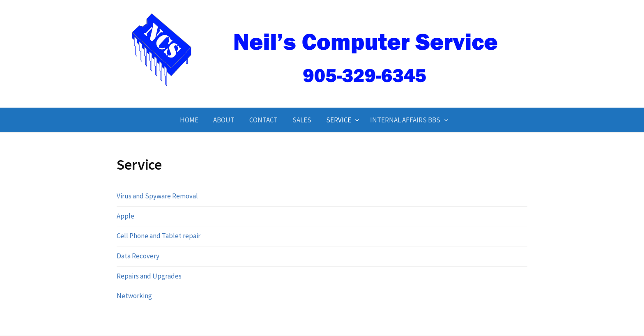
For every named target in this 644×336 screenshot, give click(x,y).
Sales (302, 120)
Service (339, 120)
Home (189, 120)
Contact (263, 120)
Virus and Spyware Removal (157, 196)
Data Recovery (138, 256)
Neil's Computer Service (322, 93)
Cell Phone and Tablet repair (159, 236)
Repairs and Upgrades (149, 276)
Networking (134, 296)
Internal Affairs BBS (405, 120)
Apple (125, 216)
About (224, 120)
